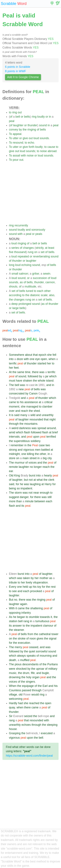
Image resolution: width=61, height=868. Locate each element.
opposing (15, 613)
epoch (42, 355)
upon (36, 437)
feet (16, 368)
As (11, 617)
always (21, 656)
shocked (21, 669)
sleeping (52, 725)
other (47, 291)
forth (31, 147)
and (28, 230)
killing (31, 454)
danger (24, 497)
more (12, 501)
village (13, 695)
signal (53, 639)
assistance (31, 402)
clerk (51, 480)
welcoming (16, 699)
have (19, 381)
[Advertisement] (30, 193)
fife (33, 673)
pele (37, 330)
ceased (34, 647)
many (24, 415)
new (21, 389)
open (44, 359)
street (33, 458)
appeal (17, 134)
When (13, 686)
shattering (37, 608)
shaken (28, 381)
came (12, 402)
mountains (31, 424)
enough (45, 493)
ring (15, 112)
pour (16, 160)
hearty (48, 475)
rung (30, 252)
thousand (20, 252)
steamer (19, 630)
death (13, 660)
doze (20, 359)
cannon (50, 282)
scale (44, 295)
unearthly (48, 415)
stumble (34, 617)
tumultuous (42, 621)
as (21, 282)
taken (26, 578)
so (18, 488)
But (11, 600)
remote (13, 467)
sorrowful (42, 651)
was (42, 372)
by (20, 130)
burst (32, 475)
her (49, 363)
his (22, 402)
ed (7, 330)
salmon (24, 274)
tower (55, 634)
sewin (47, 274)
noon (33, 639)
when (52, 359)
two (48, 445)
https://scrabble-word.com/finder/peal (29, 756)
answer (17, 626)
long (12, 265)
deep (15, 304)
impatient (26, 488)
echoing (26, 265)
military (53, 669)
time (28, 372)
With (12, 608)
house (13, 729)
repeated (23, 256)
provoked (36, 591)
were (12, 669)
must (12, 381)
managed (32, 407)
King (17, 475)
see (14, 591)
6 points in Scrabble (18, 67)
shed (37, 411)
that (35, 355)
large (16, 308)
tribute (13, 582)
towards (45, 617)
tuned (30, 291)
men (38, 450)
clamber (47, 407)
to (10, 112)
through (14, 424)
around (51, 428)
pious (18, 664)
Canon (33, 393)
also (52, 295)
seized (28, 716)
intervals (14, 437)
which (53, 376)
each (40, 291)
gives (40, 639)
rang (26, 621)
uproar (40, 669)
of (11, 117)
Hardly (13, 703)
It (10, 415)
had (20, 703)
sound (43, 125)
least (51, 248)
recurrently (21, 225)
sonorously (38, 230)
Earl (45, 686)
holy (29, 677)
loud (36, 138)
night (53, 419)
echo (31, 143)
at (46, 248)
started (42, 363)
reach (24, 411)
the (25, 130)
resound (18, 143)
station (13, 621)
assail (16, 156)
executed (47, 733)
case (42, 445)
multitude (30, 287)
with (23, 156)
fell (54, 355)
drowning (15, 677)
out (20, 112)
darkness (25, 428)
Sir (11, 716)
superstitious (22, 441)
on (36, 252)
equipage (28, 686)
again (24, 604)
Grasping (15, 733)
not (31, 480)
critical (48, 402)
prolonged (25, 304)
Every (13, 587)
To (10, 134)
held (25, 587)
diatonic (35, 295)
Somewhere (17, 355)
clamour (48, 626)
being (12, 488)
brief (55, 432)
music (13, 673)
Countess (15, 690)
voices (33, 463)
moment (14, 407)
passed (26, 690)
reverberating (41, 256)
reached (34, 703)
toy (39, 587)
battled (46, 450)
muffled (25, 660)
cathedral (45, 634)
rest (53, 587)
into (11, 359)
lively (29, 582)
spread (42, 428)
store (12, 458)
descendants (30, 664)
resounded (36, 419)
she (49, 355)
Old (11, 475)
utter (16, 138)
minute (29, 501)
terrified (51, 437)
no (31, 467)
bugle (45, 673)
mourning (46, 656)
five (11, 252)
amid (12, 432)
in (50, 117)
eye (37, 359)
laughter (18, 125)
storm (18, 493)
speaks (31, 656)
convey (14, 130)
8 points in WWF (16, 71)
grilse (36, 274)
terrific (13, 363)
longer (38, 467)
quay (12, 707)
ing (18, 330)
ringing (32, 130)
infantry (26, 613)
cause (51, 147)
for (17, 484)
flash (27, 432)
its (23, 506)
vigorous (29, 450)
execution (24, 643)
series (15, 248)
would (35, 695)
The (11, 385)
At (10, 372)
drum (26, 673)
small (15, 274)
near (36, 493)
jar (47, 376)
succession (40, 278)
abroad (52, 151)
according (15, 295)
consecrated (17, 393)
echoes (26, 725)
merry (18, 647)
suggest (14, 497)
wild (33, 415)
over (12, 411)
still (50, 497)
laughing (35, 484)
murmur (20, 463)
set (43, 252)
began (21, 617)
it (16, 608)
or (22, 117)
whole (41, 381)
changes (28, 248)
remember (17, 445)
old (21, 695)
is (12, 415)
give (25, 138)
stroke (22, 639)
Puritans (53, 664)
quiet (32, 651)
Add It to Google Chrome (23, 77)
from (30, 634)
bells (27, 117)
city (50, 458)
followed (33, 376)
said (17, 415)
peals (39, 234)
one (32, 359)
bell (18, 117)
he (22, 484)
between (40, 501)
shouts (13, 287)
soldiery (35, 441)
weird (15, 428)
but (26, 480)
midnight (14, 454)
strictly (39, 248)
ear (11, 471)
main (26, 458)
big (45, 458)
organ (36, 677)
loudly (41, 117)
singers (30, 682)
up (30, 587)
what (40, 480)
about (29, 355)
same (21, 372)
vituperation (40, 582)
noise (43, 151)
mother (44, 578)
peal (12, 121)
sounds (44, 138)
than (19, 501)
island (50, 381)
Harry (48, 484)
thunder (32, 125)
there (35, 372)
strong (13, 450)
